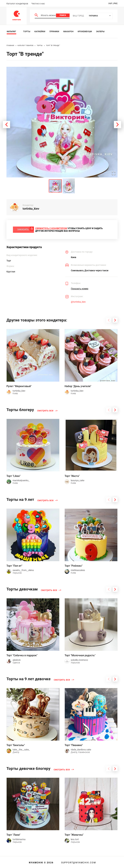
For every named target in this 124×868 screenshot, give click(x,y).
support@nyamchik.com (78, 862)
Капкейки (40, 31)
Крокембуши (85, 31)
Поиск (63, 15)
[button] (62, 122)
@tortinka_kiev (78, 301)
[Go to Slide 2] (69, 186)
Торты (27, 31)
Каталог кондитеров (17, 4)
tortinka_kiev (31, 209)
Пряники (54, 31)
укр (110, 4)
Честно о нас (38, 4)
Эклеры (100, 31)
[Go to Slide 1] (55, 186)
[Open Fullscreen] (113, 173)
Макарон (68, 31)
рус (116, 4)
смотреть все (45, 410)
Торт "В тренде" (53, 45)
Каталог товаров (25, 45)
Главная (10, 45)
